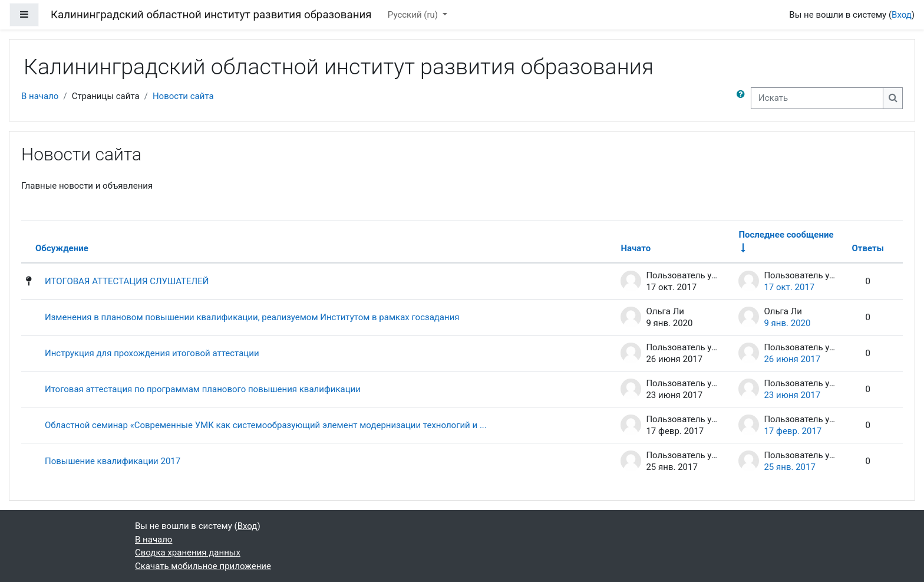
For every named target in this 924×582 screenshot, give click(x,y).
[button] (743, 98)
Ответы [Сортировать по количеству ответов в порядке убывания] (868, 248)
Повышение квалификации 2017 (113, 461)
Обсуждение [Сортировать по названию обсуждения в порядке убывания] (62, 248)
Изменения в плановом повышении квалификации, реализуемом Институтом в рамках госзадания (252, 317)
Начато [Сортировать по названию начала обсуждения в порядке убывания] (636, 248)
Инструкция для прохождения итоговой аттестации (152, 353)
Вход (902, 15)
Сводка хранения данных (188, 553)
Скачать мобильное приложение (203, 566)
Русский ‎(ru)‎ (414, 15)
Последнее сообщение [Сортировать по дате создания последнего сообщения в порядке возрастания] (786, 235)
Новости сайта (183, 96)
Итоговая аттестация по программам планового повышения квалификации (203, 389)
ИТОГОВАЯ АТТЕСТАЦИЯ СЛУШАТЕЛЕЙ (127, 281)
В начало (40, 96)
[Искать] (817, 98)
